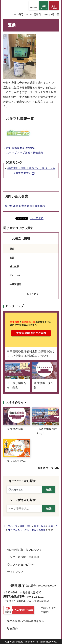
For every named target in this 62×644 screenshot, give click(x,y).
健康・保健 (40, 526)
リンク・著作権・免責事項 (23, 557)
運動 (12, 249)
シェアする (37, 218)
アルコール (15, 275)
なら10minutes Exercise (21, 148)
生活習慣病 (15, 284)
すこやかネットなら (19, 530)
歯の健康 (14, 266)
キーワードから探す (22, 481)
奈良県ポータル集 (48, 468)
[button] (33, 5)
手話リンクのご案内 (49, 610)
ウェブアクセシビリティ (22, 564)
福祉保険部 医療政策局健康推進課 (26, 206)
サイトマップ (15, 572)
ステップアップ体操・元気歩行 (25, 153)
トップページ (10, 526)
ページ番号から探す (22, 500)
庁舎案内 (12, 628)
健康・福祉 (26, 526)
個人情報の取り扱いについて (24, 550)
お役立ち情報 (21, 239)
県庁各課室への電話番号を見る (26, 621)
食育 (12, 258)
